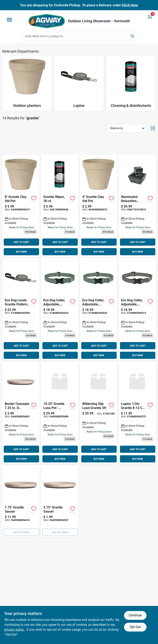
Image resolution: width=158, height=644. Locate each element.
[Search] (133, 36)
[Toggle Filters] (153, 128)
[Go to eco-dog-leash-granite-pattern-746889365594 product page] (21, 309)
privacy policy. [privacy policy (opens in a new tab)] (15, 630)
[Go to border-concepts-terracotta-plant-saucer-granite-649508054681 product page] (21, 413)
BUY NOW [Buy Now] (21, 252)
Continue (135, 615)
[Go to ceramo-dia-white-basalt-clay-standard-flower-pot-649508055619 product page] (21, 206)
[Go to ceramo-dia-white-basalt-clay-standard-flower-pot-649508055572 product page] (99, 206)
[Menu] (9, 20)
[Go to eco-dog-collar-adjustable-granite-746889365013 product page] (137, 309)
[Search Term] (79, 36)
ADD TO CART (21, 242)
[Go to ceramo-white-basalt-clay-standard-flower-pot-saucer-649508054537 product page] (60, 501)
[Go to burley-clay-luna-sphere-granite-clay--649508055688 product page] (60, 413)
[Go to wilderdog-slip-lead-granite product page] (99, 413)
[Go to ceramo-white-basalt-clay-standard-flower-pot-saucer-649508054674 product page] (21, 501)
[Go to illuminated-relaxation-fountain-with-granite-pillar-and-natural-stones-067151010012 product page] (137, 206)
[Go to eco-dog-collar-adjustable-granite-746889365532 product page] (99, 309)
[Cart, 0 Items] (150, 17)
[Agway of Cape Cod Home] (47, 21)
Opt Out (135, 627)
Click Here (130, 5)
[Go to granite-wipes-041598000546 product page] (60, 206)
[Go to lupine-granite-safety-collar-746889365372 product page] (137, 413)
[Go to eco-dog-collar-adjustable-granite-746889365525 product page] (60, 309)
